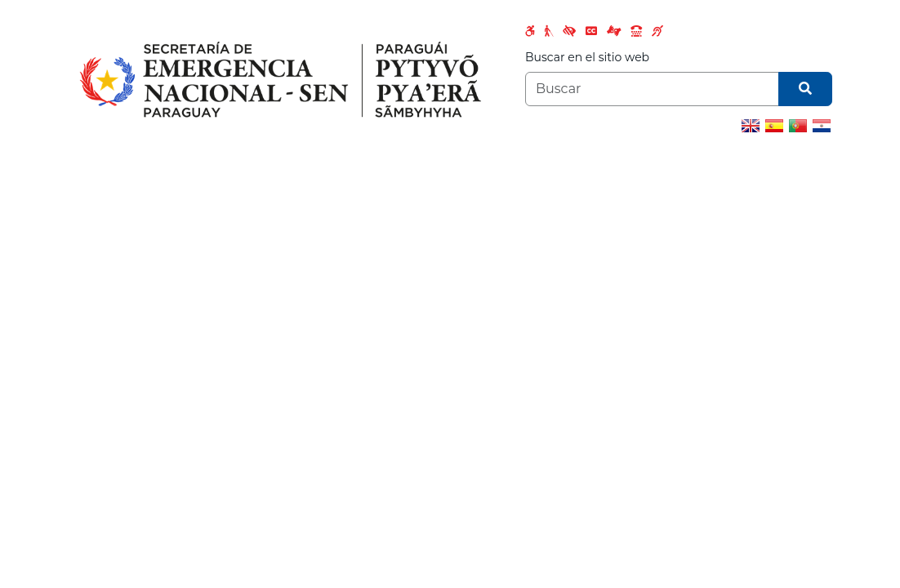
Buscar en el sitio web (587, 57)
